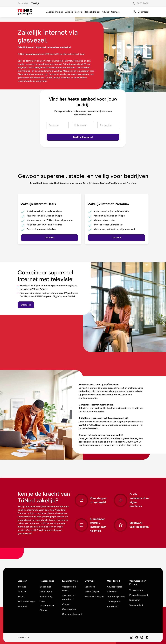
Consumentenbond (72, 614)
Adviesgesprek (115, 587)
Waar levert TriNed (94, 597)
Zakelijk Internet (54, 12)
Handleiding (46, 597)
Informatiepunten (116, 597)
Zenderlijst (45, 587)
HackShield (113, 606)
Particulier (23, 3)
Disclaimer (135, 600)
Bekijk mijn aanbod (83, 137)
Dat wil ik (26, 305)
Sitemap (44, 610)
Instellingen (46, 592)
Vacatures (90, 587)
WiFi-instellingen (26, 602)
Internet (22, 587)
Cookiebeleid (136, 605)
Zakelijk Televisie (74, 12)
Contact (115, 12)
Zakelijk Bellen (92, 12)
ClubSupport (114, 602)
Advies (105, 12)
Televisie (22, 592)
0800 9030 (143, 3)
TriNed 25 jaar (92, 592)
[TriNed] (25, 12)
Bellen (21, 597)
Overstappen (69, 609)
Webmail (22, 606)
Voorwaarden (136, 590)
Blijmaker (112, 592)
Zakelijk (35, 3)
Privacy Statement (139, 595)
